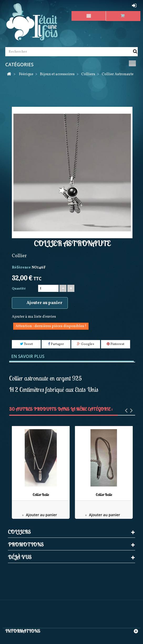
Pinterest (116, 344)
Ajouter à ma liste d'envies (34, 317)
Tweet (26, 344)
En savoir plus (28, 356)
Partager (56, 344)
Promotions (26, 544)
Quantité (19, 289)
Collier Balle (41, 495)
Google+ (86, 344)
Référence (21, 268)
